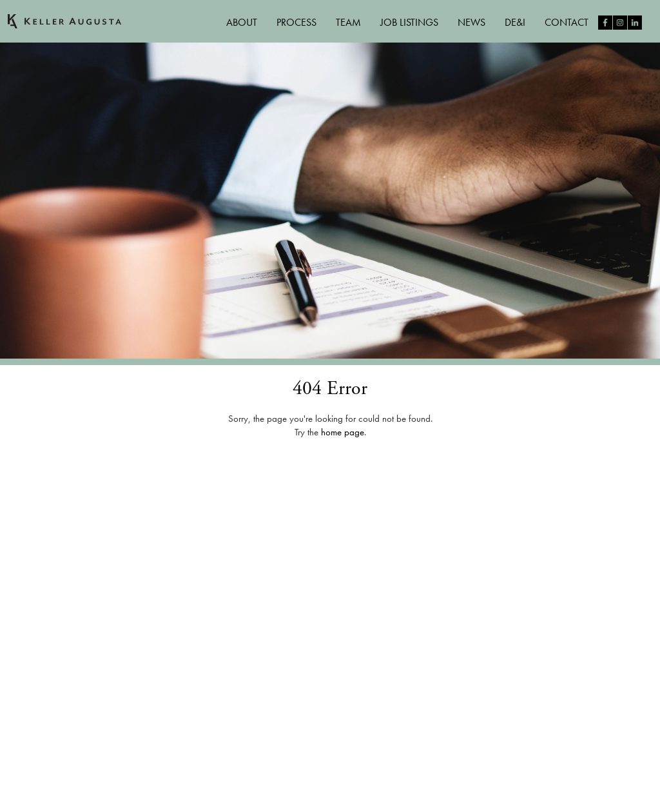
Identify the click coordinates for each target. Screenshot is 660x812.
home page (343, 432)
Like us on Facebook (605, 23)
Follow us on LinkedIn (635, 23)
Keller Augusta (64, 21)
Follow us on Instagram (620, 23)
